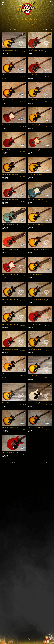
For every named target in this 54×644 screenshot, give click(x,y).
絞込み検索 (13, 30)
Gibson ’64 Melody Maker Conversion (39, 299)
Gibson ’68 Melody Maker (35, 200)
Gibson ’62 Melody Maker (10, 75)
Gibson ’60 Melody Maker (35, 125)
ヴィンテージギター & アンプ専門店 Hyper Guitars (27, 639)
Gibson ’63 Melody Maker (10, 403)
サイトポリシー (27, 595)
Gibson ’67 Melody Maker (10, 125)
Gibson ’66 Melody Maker (35, 50)
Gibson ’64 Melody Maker (10, 100)
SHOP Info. (27, 519)
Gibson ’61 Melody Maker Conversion (39, 249)
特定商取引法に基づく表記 (27, 598)
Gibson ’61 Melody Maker (10, 50)
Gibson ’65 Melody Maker (35, 75)
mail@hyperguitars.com (29, 515)
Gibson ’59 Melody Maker (35, 100)
